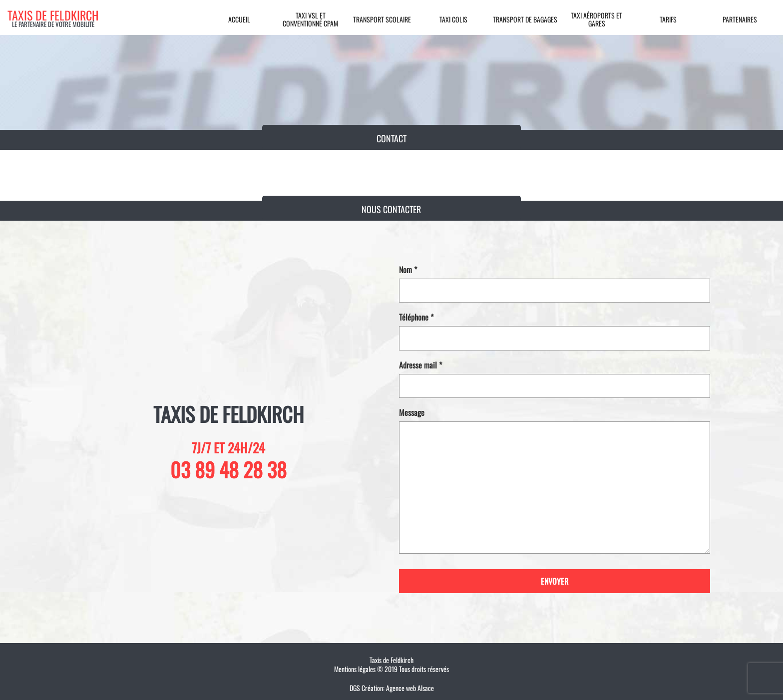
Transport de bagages (525, 19)
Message (555, 481)
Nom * (555, 284)
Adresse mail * (555, 379)
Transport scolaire (382, 19)
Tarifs (668, 19)
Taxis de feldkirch (53, 15)
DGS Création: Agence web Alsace (392, 688)
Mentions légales (355, 669)
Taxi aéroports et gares (596, 19)
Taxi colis (453, 19)
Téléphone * (555, 332)
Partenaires (740, 19)
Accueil (239, 19)
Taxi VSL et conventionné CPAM (310, 19)
